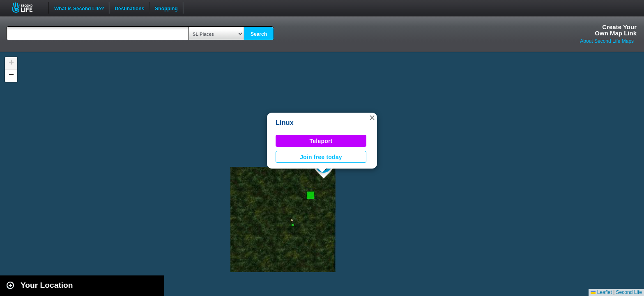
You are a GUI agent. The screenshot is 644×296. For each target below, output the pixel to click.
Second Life (27, 8)
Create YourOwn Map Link (616, 30)
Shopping (166, 8)
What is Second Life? (79, 8)
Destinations (129, 8)
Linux (285, 123)
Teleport (321, 141)
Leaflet (601, 292)
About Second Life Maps (607, 41)
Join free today (321, 157)
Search (259, 34)
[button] (372, 118)
